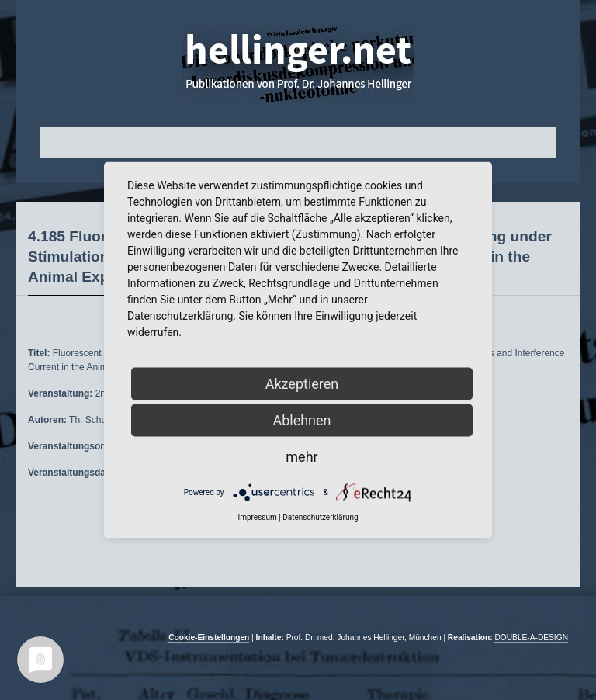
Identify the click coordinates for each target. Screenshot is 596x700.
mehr (301, 457)
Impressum (257, 517)
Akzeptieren (302, 384)
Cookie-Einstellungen (209, 638)
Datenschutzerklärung (320, 517)
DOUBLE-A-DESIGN (531, 638)
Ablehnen (301, 420)
